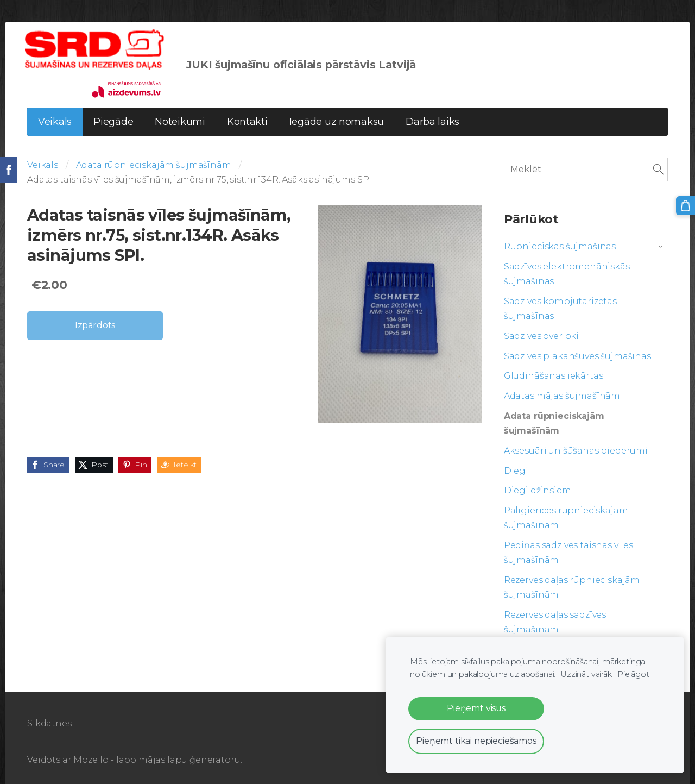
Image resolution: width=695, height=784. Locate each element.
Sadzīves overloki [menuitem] (541, 331)
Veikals (43, 160)
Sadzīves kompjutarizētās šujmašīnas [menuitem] (560, 304)
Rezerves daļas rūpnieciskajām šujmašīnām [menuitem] (572, 582)
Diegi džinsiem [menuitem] (538, 486)
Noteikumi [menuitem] (180, 117)
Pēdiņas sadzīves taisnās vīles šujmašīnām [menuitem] (568, 548)
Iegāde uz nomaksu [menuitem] (337, 117)
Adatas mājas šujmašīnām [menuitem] (562, 391)
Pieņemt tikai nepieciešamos (476, 741)
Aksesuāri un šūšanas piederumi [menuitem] (576, 446)
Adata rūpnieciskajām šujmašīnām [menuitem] (554, 418)
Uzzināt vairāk (586, 674)
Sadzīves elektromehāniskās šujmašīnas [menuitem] (567, 269)
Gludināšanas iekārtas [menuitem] (554, 371)
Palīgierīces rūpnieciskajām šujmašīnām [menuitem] (566, 513)
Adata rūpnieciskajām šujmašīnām (154, 160)
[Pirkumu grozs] (686, 205)
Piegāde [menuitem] (113, 117)
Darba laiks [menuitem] (432, 117)
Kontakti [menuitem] (247, 117)
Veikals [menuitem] (55, 117)
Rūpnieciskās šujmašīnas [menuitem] (560, 242)
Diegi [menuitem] (516, 466)
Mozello (91, 755)
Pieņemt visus (476, 708)
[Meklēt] (586, 164)
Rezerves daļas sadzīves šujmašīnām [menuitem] (555, 617)
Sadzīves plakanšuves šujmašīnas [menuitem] (577, 351)
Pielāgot (633, 674)
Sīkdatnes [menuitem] (49, 719)
